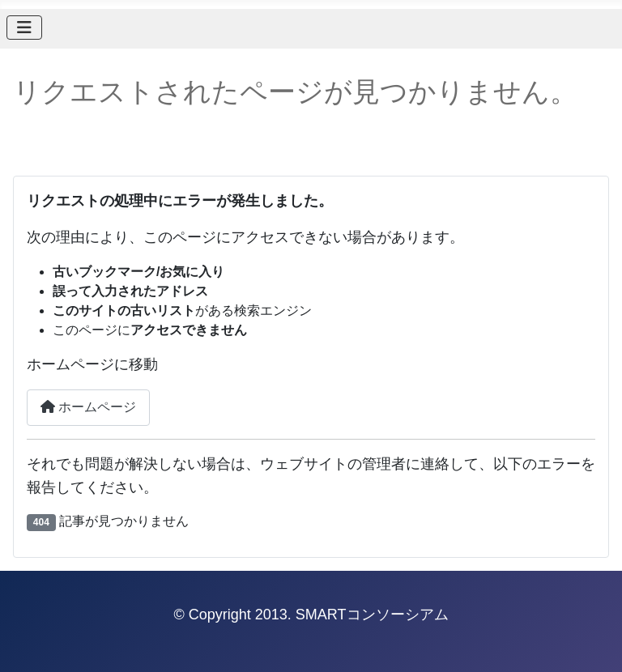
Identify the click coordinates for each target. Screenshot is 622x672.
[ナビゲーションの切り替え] (24, 28)
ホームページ (88, 407)
